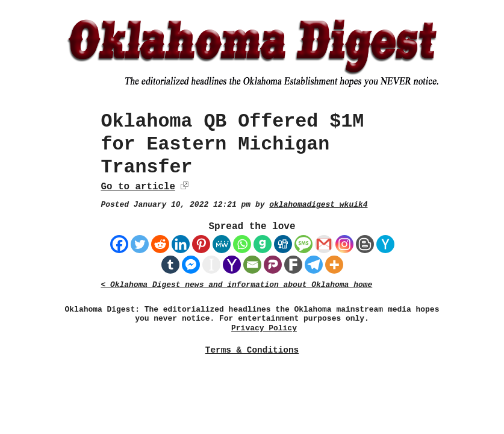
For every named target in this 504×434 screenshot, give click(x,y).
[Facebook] (119, 244)
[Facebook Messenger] (191, 265)
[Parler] (273, 265)
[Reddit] (160, 244)
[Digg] (283, 244)
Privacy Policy (264, 328)
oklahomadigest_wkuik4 (318, 205)
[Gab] (263, 244)
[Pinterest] (201, 244)
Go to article (138, 187)
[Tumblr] (170, 265)
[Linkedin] (181, 244)
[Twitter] (140, 244)
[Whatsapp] (242, 244)
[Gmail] (324, 244)
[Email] (252, 265)
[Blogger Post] (365, 244)
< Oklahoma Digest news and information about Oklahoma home (236, 285)
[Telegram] (314, 265)
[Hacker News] (385, 244)
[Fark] (293, 265)
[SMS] (303, 244)
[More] (334, 265)
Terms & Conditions (252, 350)
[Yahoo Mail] (232, 265)
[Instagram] (344, 244)
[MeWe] (222, 244)
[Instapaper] (211, 265)
